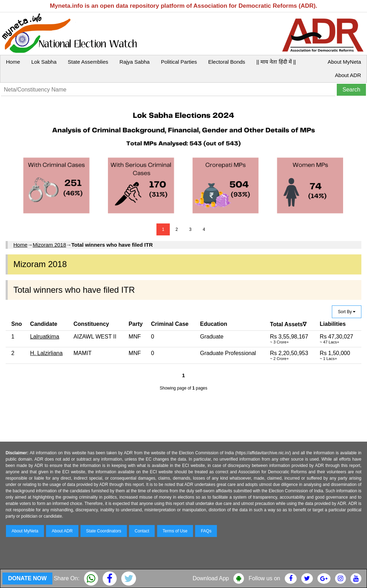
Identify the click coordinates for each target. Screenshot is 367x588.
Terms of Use (175, 531)
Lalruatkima (45, 337)
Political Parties (179, 62)
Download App (211, 578)
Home (13, 62)
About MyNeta (344, 62)
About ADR (348, 75)
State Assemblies (88, 62)
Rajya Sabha (135, 62)
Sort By (347, 312)
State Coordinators (104, 531)
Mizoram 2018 (49, 245)
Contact (142, 531)
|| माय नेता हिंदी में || (276, 62)
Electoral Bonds (227, 62)
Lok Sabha (44, 62)
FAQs (206, 531)
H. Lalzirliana (46, 353)
